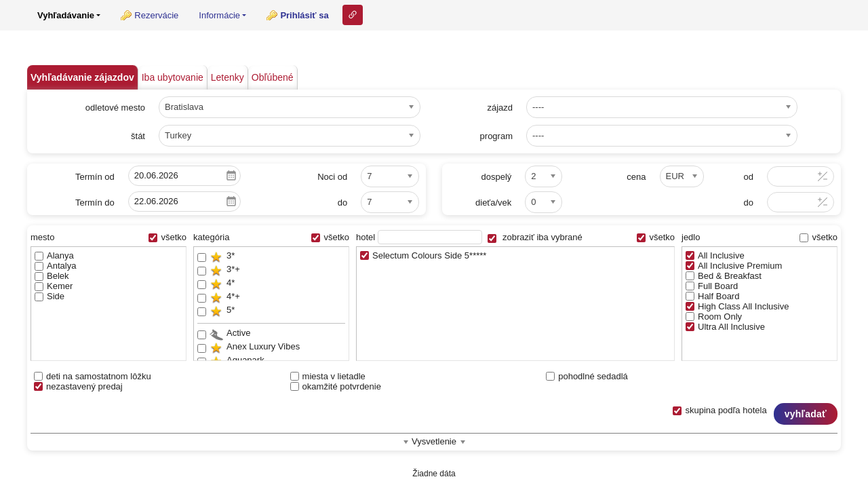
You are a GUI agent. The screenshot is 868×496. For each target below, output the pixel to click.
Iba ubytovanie (173, 77)
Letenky (228, 77)
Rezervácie (156, 15)
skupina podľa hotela (719, 410)
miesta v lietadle (328, 376)
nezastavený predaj (78, 386)
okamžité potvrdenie (336, 386)
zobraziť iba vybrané (535, 237)
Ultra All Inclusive (725, 327)
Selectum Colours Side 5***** (423, 255)
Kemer (54, 286)
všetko (167, 237)
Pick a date (231, 176)
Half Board (712, 296)
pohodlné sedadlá (587, 376)
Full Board (712, 286)
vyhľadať (806, 414)
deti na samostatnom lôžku (93, 376)
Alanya (54, 255)
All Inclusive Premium (734, 266)
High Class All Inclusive (737, 306)
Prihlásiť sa (304, 15)
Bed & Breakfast (724, 276)
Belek (52, 276)
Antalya (55, 266)
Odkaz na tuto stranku (353, 15)
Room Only (714, 317)
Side (50, 296)
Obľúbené (273, 77)
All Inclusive (715, 255)
